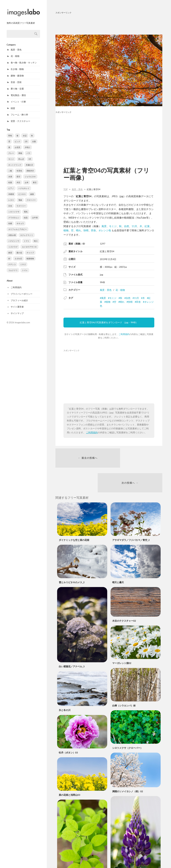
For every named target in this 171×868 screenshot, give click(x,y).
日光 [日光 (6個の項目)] (10, 202)
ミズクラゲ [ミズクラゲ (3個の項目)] (13, 243)
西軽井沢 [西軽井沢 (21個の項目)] (30, 167)
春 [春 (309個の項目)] (17, 132)
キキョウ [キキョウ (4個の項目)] (20, 220)
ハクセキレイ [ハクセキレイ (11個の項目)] (24, 185)
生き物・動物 (17, 66)
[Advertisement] (109, 24)
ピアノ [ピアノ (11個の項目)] (11, 185)
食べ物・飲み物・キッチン (24, 59)
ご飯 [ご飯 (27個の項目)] (10, 167)
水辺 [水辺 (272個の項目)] (25, 132)
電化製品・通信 (18, 92)
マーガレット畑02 (122, 641)
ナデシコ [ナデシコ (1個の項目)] (12, 261)
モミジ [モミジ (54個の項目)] (11, 155)
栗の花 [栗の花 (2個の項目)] (19, 249)
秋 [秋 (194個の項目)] (32, 132)
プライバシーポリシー (22, 290)
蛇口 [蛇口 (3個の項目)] (36, 237)
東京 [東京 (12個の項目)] (35, 179)
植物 (66, 230)
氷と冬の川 (65, 688)
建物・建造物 (17, 72)
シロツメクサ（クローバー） (127, 725)
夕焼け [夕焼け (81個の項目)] (27, 144)
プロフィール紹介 (19, 297)
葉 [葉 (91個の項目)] (9, 144)
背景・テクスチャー (20, 118)
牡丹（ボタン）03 (68, 730)
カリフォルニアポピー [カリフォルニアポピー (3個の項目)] (18, 226)
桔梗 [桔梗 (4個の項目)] (10, 220)
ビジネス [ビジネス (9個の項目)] (22, 191)
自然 (127, 226)
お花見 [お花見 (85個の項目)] (17, 144)
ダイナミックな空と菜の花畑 (74, 517)
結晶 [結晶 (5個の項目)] (26, 214)
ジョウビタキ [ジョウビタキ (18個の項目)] (30, 173)
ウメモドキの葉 (67, 856)
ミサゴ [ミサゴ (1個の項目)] (23, 261)
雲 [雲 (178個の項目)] (9, 138)
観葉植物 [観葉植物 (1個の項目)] (30, 255)
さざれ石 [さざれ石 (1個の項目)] (18, 255)
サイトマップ (17, 310)
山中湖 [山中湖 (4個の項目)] (35, 214)
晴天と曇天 (118, 560)
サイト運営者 (17, 303)
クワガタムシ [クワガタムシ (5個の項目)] (14, 214)
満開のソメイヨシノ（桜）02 (128, 769)
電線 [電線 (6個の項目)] (20, 196)
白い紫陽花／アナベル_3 (72, 644)
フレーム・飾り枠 (19, 111)
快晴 (86, 230)
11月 (134, 226)
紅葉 (147, 226)
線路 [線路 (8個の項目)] (32, 191)
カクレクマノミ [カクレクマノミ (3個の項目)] (27, 232)
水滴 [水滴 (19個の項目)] (10, 173)
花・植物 (15, 53)
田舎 (94, 230)
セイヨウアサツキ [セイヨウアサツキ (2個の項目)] (29, 243)
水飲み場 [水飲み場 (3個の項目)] (12, 232)
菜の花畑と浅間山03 (69, 772)
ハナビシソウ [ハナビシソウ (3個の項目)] (14, 237)
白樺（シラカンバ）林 (124, 683)
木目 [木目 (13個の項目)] (18, 179)
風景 (104, 226)
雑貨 (13, 105)
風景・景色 (16, 46)
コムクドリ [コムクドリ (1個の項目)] (13, 267)
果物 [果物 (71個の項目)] (20, 150)
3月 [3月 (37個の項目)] (30, 155)
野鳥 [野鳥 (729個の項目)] (10, 132)
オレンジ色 (105, 230)
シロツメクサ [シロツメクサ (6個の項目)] (14, 208)
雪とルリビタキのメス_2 (72, 560)
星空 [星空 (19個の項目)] (18, 173)
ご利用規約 (16, 284)
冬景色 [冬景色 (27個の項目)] (19, 167)
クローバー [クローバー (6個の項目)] (31, 196)
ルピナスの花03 (121, 853)
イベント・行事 (18, 98)
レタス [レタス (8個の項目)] (11, 196)
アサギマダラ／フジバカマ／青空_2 (131, 517)
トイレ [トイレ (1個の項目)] (25, 267)
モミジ (113, 226)
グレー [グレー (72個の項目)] (11, 150)
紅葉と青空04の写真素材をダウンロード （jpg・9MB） (109, 322)
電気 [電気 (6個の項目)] (26, 208)
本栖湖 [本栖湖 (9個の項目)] (11, 191)
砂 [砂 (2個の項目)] (9, 255)
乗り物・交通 (17, 85)
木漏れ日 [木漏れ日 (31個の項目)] (29, 161)
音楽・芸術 (16, 79)
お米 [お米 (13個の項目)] (27, 179)
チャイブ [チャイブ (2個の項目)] (30, 249)
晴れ (78, 230)
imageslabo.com (22, 319)
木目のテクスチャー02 (124, 598)
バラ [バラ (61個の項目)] (28, 150)
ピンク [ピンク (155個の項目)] (17, 138)
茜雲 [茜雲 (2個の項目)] (10, 249)
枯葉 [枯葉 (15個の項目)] (10, 179)
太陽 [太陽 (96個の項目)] (34, 138)
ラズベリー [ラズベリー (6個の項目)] (21, 202)
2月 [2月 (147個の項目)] (26, 138)
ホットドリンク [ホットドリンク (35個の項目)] (15, 161)
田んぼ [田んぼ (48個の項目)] (21, 155)
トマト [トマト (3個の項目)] (27, 237)
